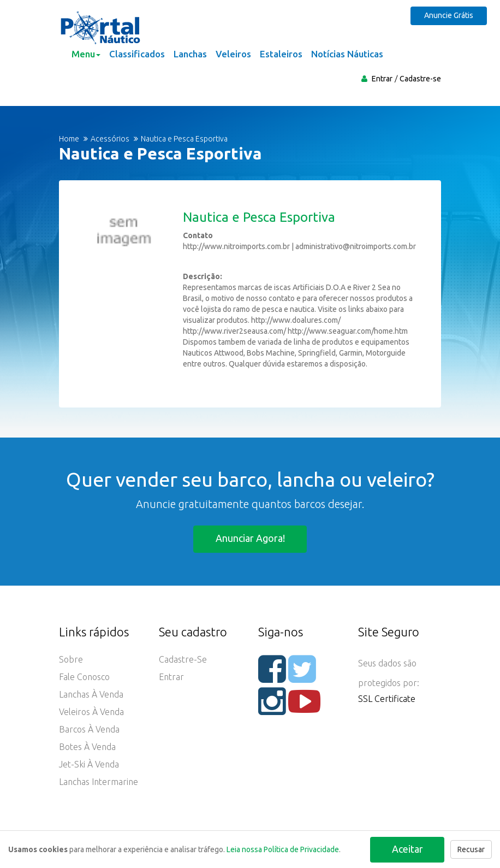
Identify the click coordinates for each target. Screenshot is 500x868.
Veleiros (233, 54)
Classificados (137, 54)
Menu (86, 54)
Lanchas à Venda (91, 694)
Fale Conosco (84, 677)
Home (69, 139)
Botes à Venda (87, 747)
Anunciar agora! (250, 538)
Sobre (71, 659)
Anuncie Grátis (450, 15)
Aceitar (407, 848)
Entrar (382, 79)
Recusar (471, 849)
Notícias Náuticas (347, 54)
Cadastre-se (420, 79)
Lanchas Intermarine (99, 782)
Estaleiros (281, 54)
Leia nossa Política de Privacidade (283, 849)
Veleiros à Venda (91, 712)
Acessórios (110, 139)
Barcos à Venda (89, 729)
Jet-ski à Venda (89, 764)
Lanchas (190, 54)
